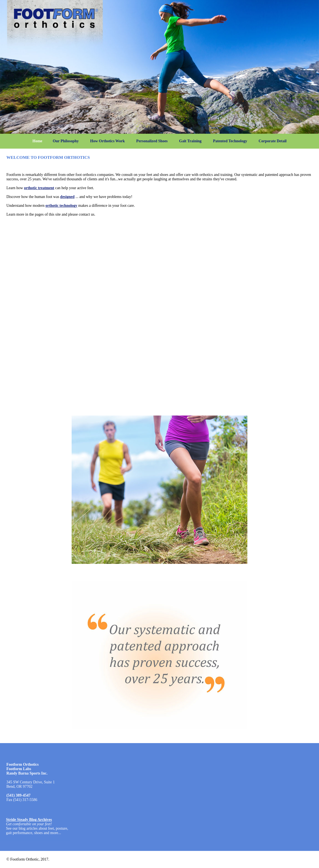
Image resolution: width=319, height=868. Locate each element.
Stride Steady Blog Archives (29, 820)
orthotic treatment (39, 188)
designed (67, 197)
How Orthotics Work (107, 141)
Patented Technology (230, 141)
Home (37, 141)
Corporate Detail (273, 141)
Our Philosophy (66, 141)
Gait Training (190, 141)
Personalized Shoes (152, 141)
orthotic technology (61, 206)
